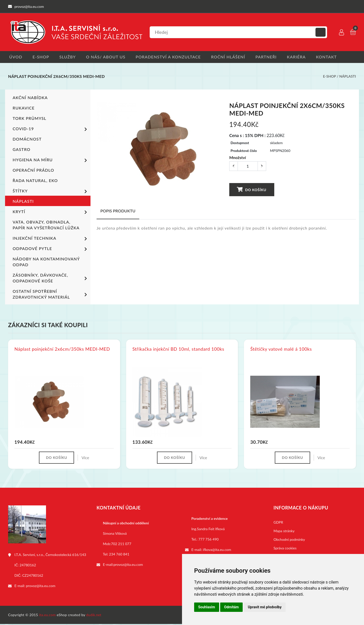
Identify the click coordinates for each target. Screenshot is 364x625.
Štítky (51, 192)
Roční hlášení (232, 57)
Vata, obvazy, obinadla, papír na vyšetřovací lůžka (46, 225)
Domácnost (27, 139)
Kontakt (333, 57)
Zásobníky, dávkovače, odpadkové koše (51, 278)
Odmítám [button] (232, 607)
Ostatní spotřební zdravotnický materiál (51, 295)
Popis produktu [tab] (118, 211)
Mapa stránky (284, 532)
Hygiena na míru (51, 161)
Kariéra (302, 57)
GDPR (278, 523)
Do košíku (252, 190)
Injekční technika (51, 239)
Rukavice (24, 108)
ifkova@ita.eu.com (217, 551)
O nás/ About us (108, 57)
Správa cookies (285, 549)
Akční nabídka (30, 98)
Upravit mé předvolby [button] (265, 607)
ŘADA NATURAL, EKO (35, 181)
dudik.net (94, 616)
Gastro (21, 150)
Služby (69, 57)
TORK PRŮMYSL (29, 119)
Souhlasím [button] (207, 607)
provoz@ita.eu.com (41, 587)
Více (86, 458)
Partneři (271, 57)
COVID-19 (51, 130)
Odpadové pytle (51, 250)
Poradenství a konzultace (171, 57)
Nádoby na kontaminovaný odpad (46, 262)
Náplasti (348, 77)
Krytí (51, 213)
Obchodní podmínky (289, 540)
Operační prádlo (33, 171)
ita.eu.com (48, 616)
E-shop (41, 57)
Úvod (15, 57)
